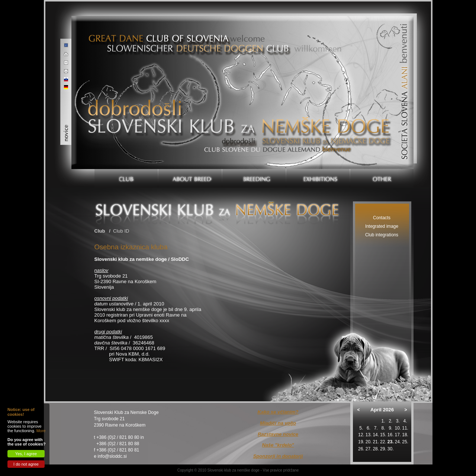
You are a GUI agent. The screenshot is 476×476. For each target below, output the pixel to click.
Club (100, 231)
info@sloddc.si (112, 456)
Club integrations (382, 235)
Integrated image (382, 226)
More (41, 431)
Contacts (382, 218)
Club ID (121, 231)
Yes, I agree (26, 454)
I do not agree (26, 464)
